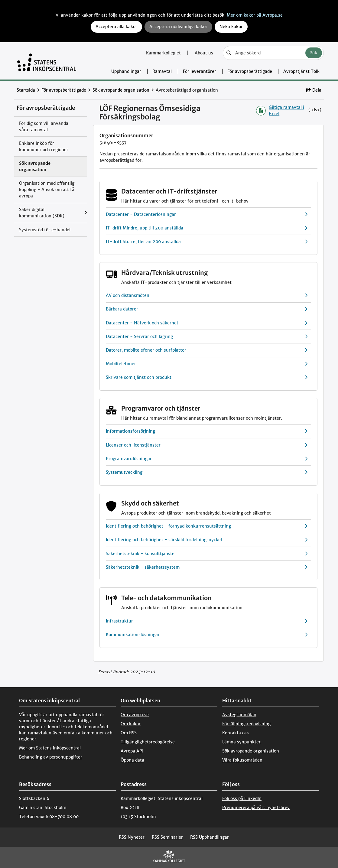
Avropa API (132, 751)
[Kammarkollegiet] (169, 857)
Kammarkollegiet (164, 53)
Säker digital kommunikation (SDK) (42, 213)
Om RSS (129, 733)
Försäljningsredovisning (246, 724)
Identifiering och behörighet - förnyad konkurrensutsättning (207, 526)
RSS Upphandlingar (210, 837)
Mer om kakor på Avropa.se (255, 15)
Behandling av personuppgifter (51, 757)
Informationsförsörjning (207, 431)
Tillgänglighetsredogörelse (148, 742)
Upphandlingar (126, 71)
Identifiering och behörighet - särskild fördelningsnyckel (207, 540)
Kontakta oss (236, 733)
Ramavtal (162, 71)
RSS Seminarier (167, 837)
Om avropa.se (135, 715)
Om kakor (131, 724)
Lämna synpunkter (241, 742)
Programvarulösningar (207, 459)
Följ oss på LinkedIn (242, 798)
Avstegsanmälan (239, 715)
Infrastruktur (207, 621)
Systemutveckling (207, 472)
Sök (314, 53)
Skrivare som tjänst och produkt (207, 377)
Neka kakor (231, 27)
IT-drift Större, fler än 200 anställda (207, 242)
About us (204, 53)
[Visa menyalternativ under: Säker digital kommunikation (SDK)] (86, 213)
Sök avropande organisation (121, 90)
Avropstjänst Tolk (301, 71)
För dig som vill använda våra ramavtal (44, 127)
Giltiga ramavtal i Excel (280, 111)
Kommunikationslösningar (207, 635)
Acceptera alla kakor (116, 27)
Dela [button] (314, 90)
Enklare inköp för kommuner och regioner (44, 146)
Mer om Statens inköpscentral (50, 748)
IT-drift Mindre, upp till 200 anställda (207, 228)
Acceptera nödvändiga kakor (178, 27)
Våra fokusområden (242, 760)
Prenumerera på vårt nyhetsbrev (256, 808)
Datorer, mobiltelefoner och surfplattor (207, 350)
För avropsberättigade (250, 71)
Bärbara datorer (207, 309)
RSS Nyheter (132, 837)
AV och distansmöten (207, 296)
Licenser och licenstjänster (207, 445)
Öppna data (132, 760)
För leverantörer (200, 71)
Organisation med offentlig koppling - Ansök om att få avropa (47, 190)
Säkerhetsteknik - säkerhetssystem (207, 567)
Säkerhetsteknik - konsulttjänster (207, 554)
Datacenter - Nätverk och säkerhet (207, 323)
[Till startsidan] (47, 61)
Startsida (26, 90)
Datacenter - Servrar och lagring (207, 337)
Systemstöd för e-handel (45, 230)
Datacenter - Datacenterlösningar (207, 215)
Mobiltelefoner (207, 364)
